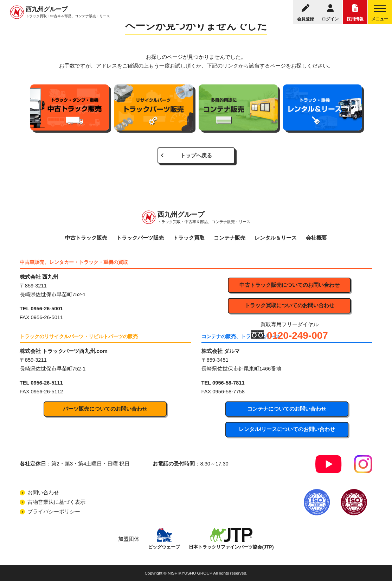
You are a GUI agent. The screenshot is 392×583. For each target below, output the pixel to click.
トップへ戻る (196, 156)
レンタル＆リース (276, 239)
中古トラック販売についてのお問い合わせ (290, 286)
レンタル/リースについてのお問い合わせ (287, 431)
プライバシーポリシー (54, 513)
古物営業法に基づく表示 (56, 504)
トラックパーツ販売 (140, 239)
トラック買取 (189, 239)
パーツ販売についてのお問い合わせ (105, 410)
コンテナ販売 (230, 239)
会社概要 (316, 239)
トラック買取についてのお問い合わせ (290, 307)
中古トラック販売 (86, 239)
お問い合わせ (43, 494)
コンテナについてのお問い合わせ (287, 410)
